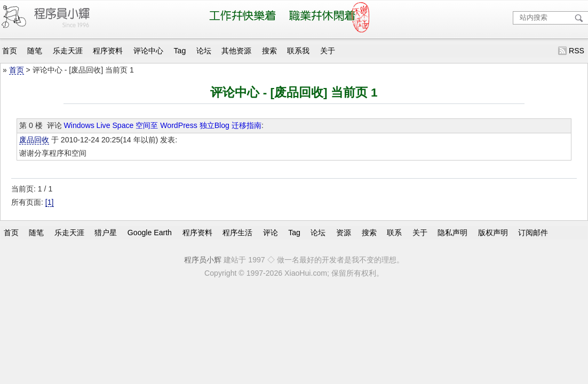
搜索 (269, 51)
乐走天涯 (68, 51)
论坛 (204, 51)
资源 (344, 233)
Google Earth (150, 233)
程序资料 (108, 51)
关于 (328, 51)
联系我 (298, 51)
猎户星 (106, 233)
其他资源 (236, 51)
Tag (180, 51)
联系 (394, 233)
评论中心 (148, 51)
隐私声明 (452, 233)
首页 (10, 51)
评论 (271, 233)
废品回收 (34, 140)
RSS (577, 51)
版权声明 (493, 233)
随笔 (35, 51)
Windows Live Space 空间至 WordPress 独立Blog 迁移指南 (162, 125)
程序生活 (237, 233)
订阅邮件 (533, 233)
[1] (50, 202)
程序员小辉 (203, 260)
